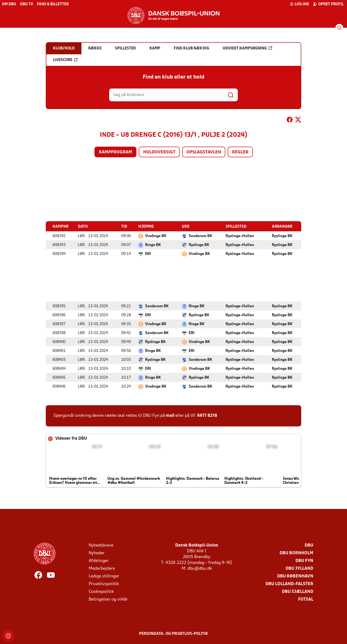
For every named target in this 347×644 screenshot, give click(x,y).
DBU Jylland (299, 568)
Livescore (65, 60)
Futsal (306, 599)
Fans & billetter (53, 4)
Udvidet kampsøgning (247, 48)
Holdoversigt (159, 152)
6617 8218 (207, 415)
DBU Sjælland (298, 592)
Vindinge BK (156, 236)
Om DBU (9, 4)
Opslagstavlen (204, 152)
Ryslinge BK (282, 236)
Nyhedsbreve (101, 545)
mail (170, 415)
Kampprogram (115, 152)
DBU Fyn (304, 561)
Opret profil (328, 4)
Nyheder (97, 553)
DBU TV (27, 4)
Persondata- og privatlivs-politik (173, 634)
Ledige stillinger (104, 576)
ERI (148, 254)
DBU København (295, 576)
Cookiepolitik (101, 592)
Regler (240, 152)
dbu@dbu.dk (200, 568)
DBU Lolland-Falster (289, 584)
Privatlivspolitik (104, 584)
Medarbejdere (102, 568)
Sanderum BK (200, 236)
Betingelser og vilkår (108, 599)
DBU (309, 545)
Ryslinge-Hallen (240, 236)
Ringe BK (153, 245)
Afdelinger (99, 561)
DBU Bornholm (296, 553)
